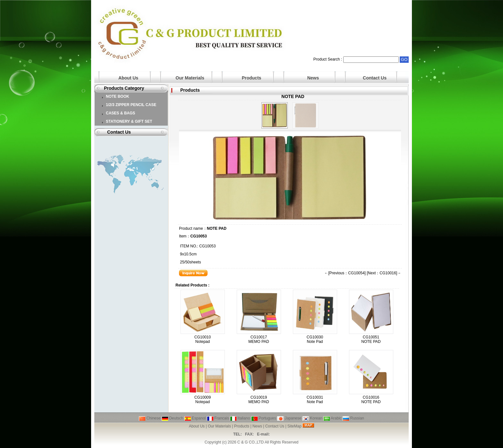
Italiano (240, 418)
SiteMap (294, 426)
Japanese (289, 418)
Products (252, 78)
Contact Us (375, 78)
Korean (312, 418)
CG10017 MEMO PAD (259, 339)
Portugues (264, 418)
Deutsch (172, 418)
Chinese (150, 418)
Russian (353, 418)
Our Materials (190, 78)
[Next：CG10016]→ (384, 273)
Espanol (195, 418)
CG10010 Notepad (203, 339)
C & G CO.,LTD (251, 442)
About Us (128, 78)
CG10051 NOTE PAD (371, 339)
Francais (218, 418)
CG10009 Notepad (203, 400)
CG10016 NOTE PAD (371, 400)
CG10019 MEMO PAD (259, 400)
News (313, 78)
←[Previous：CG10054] (345, 273)
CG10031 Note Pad (315, 400)
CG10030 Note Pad (315, 339)
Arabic (332, 418)
